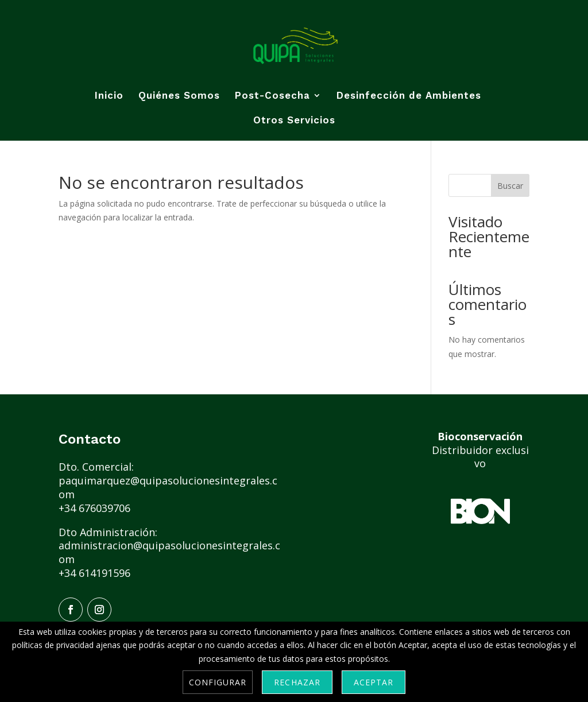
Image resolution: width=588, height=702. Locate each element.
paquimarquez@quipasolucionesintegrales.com (168, 487)
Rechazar (297, 682)
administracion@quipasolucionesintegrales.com (169, 552)
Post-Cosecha (272, 96)
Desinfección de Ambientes (409, 96)
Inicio (109, 96)
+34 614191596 (94, 573)
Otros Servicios (294, 121)
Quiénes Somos (179, 96)
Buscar (510, 186)
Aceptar (374, 682)
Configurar (218, 682)
